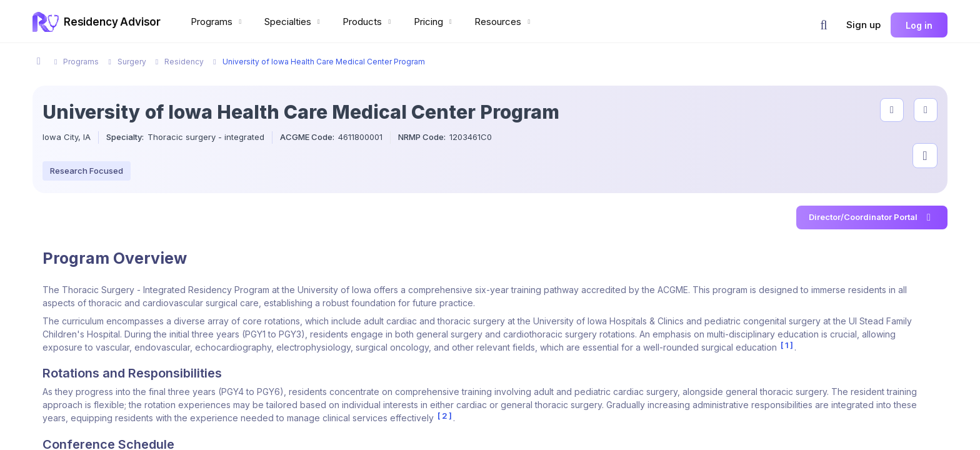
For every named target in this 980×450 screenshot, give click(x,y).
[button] (824, 25)
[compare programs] (926, 110)
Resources (504, 22)
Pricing (434, 22)
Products (368, 22)
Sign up (863, 25)
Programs (217, 22)
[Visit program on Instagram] (925, 156)
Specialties (294, 22)
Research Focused (87, 171)
